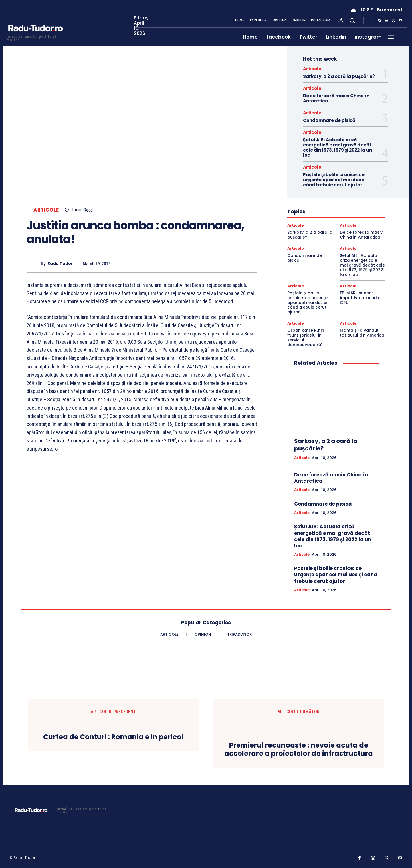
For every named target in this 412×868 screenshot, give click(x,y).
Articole (46, 210)
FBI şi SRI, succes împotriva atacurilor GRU (361, 298)
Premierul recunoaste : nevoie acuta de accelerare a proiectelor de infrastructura (299, 750)
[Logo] (35, 38)
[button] (352, 20)
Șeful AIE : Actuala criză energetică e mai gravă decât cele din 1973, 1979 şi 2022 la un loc (337, 147)
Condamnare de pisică (329, 120)
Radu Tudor (60, 264)
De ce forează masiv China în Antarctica (336, 98)
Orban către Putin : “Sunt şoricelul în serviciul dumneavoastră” (307, 337)
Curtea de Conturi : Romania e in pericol (113, 737)
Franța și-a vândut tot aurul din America (362, 333)
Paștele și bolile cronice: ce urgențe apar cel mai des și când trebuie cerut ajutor (334, 180)
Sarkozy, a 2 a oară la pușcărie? (339, 76)
